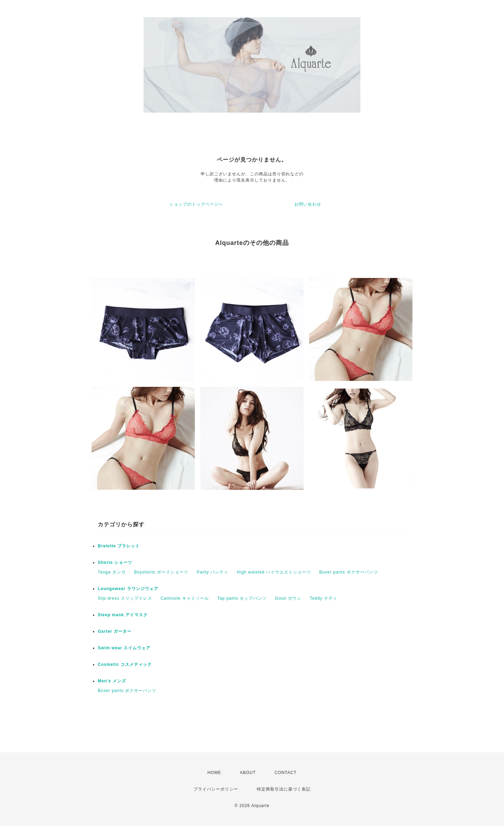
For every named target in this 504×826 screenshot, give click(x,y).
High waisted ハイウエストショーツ (274, 572)
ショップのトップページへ (196, 204)
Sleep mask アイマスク (123, 615)
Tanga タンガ (112, 572)
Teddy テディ (324, 598)
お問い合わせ (308, 204)
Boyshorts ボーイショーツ (161, 572)
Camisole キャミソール (185, 598)
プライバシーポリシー (216, 789)
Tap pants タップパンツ (242, 598)
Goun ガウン (288, 598)
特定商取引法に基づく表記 (284, 789)
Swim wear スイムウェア (124, 648)
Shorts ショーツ (115, 562)
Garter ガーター (115, 631)
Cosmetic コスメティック (125, 664)
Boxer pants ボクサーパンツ (348, 572)
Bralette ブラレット (119, 546)
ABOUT (248, 773)
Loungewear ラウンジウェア (128, 589)
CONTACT (285, 773)
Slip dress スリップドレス (125, 598)
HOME (214, 773)
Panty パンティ (212, 572)
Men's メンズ (112, 681)
